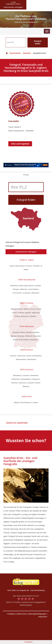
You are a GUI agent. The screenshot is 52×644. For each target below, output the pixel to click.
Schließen (28, 642)
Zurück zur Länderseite (17, 423)
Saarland (27, 53)
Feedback (11, 614)
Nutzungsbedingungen (37, 614)
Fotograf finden (38, 42)
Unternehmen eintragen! (26, 252)
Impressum (43, 617)
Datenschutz (22, 614)
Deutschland (13, 53)
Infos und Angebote (20, 144)
